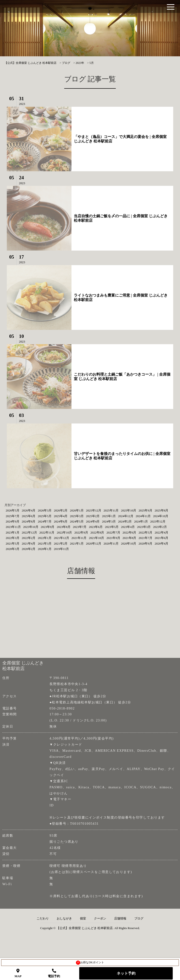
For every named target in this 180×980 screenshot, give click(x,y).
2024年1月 (141, 521)
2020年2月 (29, 549)
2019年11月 (62, 549)
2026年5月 (13, 510)
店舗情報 (120, 919)
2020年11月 (111, 543)
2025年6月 (29, 516)
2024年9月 (13, 521)
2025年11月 (111, 510)
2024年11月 (143, 516)
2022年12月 (29, 532)
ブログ (139, 919)
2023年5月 (112, 527)
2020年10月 (129, 543)
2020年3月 (13, 549)
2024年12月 (126, 516)
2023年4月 (128, 527)
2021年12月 (62, 538)
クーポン (100, 919)
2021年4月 (29, 543)
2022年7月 (113, 532)
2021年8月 (129, 538)
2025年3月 (77, 516)
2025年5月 (45, 516)
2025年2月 (93, 516)
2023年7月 (80, 527)
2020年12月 (94, 543)
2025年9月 (145, 510)
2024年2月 (125, 521)
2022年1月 (45, 538)
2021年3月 (45, 543)
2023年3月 (144, 527)
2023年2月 (160, 527)
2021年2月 (61, 543)
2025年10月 (129, 510)
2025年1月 (109, 516)
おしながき (64, 919)
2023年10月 (31, 527)
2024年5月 (77, 521)
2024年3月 (109, 521)
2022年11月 (47, 532)
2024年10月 (161, 516)
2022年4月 (162, 532)
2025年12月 (94, 510)
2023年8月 (64, 527)
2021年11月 (79, 538)
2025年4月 (61, 516)
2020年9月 (145, 543)
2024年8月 (29, 521)
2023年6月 (96, 527)
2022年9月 (81, 532)
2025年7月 (13, 516)
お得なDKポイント (90, 963)
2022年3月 (13, 538)
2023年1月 (13, 532)
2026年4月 (29, 510)
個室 (83, 919)
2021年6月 (162, 538)
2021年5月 (13, 543)
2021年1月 (77, 543)
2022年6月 (129, 532)
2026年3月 (45, 510)
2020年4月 (162, 543)
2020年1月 (45, 549)
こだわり (43, 919)
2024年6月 (61, 521)
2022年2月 (29, 538)
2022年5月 (145, 532)
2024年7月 (45, 521)
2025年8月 (162, 510)
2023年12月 (158, 521)
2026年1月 (77, 510)
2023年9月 (48, 527)
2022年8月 (97, 532)
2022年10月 (64, 532)
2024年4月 (93, 521)
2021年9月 (113, 538)
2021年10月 (96, 538)
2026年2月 (61, 510)
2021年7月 (145, 538)
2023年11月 (13, 527)
